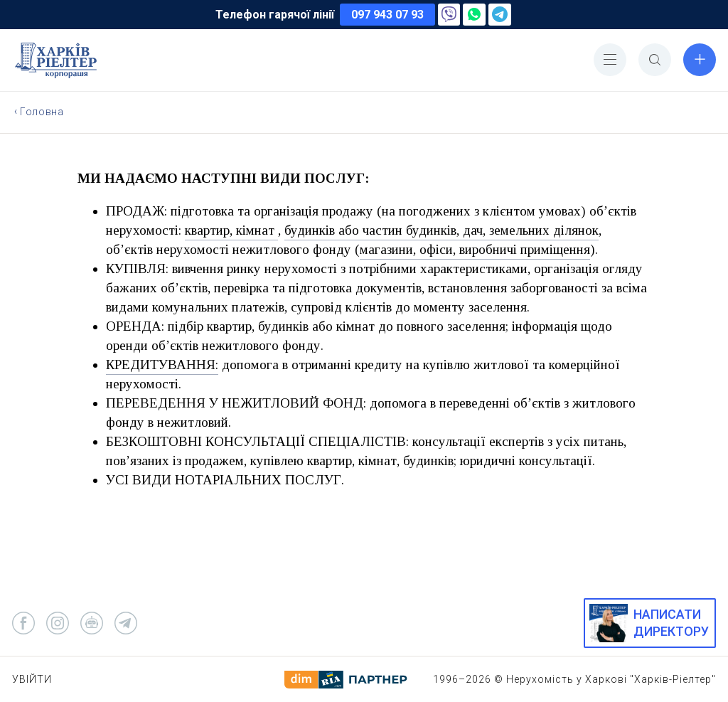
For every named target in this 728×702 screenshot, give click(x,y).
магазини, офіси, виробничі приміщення (475, 249)
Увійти (32, 679)
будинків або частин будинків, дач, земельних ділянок (441, 230)
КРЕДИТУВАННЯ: (162, 365)
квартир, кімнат (231, 230)
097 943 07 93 (387, 15)
